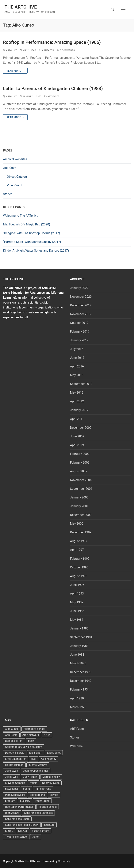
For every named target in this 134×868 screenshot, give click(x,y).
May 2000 (77, 524)
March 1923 (78, 707)
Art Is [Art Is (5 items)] (47, 735)
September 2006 (81, 489)
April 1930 (77, 698)
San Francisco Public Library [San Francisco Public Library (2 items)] (22, 825)
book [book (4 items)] (31, 741)
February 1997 (80, 559)
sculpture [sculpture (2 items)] (49, 825)
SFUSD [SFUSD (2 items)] (9, 831)
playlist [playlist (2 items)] (54, 795)
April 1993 (77, 594)
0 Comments (66, 50)
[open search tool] (113, 9)
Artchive (10, 50)
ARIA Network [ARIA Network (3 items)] (31, 735)
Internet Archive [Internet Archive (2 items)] (38, 765)
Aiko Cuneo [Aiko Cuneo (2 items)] (12, 729)
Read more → (15, 71)
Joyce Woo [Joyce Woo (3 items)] (12, 777)
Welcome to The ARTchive (21, 216)
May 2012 (77, 393)
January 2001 (79, 506)
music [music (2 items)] (33, 783)
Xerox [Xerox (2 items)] (36, 837)
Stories (8, 194)
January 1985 (79, 628)
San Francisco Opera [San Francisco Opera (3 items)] (17, 819)
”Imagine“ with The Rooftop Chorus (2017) (32, 233)
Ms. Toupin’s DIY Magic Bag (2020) (27, 224)
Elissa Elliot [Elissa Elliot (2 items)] (54, 753)
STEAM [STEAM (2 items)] (23, 831)
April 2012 (77, 401)
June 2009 (77, 436)
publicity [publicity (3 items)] (25, 801)
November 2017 (81, 314)
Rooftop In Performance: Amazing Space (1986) (52, 42)
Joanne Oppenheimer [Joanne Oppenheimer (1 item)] (35, 771)
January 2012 (79, 410)
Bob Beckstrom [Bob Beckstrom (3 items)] (14, 741)
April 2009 (77, 445)
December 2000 (81, 515)
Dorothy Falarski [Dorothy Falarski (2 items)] (15, 753)
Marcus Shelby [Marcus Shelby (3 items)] (51, 777)
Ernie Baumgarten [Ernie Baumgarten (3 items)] (16, 759)
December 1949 (81, 681)
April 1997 (77, 550)
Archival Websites (15, 159)
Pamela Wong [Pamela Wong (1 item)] (43, 789)
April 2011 (77, 419)
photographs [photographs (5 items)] (37, 795)
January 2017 (79, 340)
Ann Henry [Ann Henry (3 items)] (11, 735)
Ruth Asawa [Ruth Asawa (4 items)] (12, 813)
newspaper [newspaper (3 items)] (12, 789)
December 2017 (81, 305)
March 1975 (78, 663)
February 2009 (80, 454)
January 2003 (79, 497)
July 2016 (77, 349)
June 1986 (77, 611)
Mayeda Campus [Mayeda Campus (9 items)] (15, 783)
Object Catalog (17, 177)
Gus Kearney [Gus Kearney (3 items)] (49, 759)
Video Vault (15, 185)
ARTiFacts (46, 50)
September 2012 (81, 384)
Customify (64, 861)
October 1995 (79, 567)
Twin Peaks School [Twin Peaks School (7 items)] (16, 837)
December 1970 (81, 672)
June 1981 (77, 655)
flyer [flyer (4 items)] (34, 759)
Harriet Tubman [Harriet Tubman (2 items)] (14, 765)
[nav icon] (123, 9)
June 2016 (77, 358)
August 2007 (79, 471)
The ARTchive (21, 7)
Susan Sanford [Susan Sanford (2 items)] (41, 831)
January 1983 (79, 646)
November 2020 (81, 297)
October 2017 (79, 323)
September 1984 (81, 637)
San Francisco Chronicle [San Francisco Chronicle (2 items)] (38, 813)
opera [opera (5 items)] (26, 789)
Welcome (76, 746)
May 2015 (77, 375)
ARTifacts (10, 168)
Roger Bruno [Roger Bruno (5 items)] (42, 801)
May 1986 (77, 620)
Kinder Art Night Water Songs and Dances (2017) (36, 251)
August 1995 (79, 576)
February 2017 (80, 332)
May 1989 (77, 602)
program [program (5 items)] (10, 801)
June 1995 (77, 585)
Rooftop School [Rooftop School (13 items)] (48, 807)
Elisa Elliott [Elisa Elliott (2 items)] (36, 753)
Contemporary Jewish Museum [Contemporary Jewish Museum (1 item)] (24, 747)
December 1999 (81, 532)
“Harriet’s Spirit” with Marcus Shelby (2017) (32, 242)
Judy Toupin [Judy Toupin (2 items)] (30, 777)
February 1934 (80, 689)
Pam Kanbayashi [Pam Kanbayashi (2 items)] (15, 795)
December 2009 (81, 428)
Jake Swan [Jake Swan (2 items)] (11, 771)
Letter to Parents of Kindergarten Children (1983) (53, 89)
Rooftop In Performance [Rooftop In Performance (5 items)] (19, 807)
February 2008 (80, 463)
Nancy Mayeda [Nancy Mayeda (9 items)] (51, 783)
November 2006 (81, 480)
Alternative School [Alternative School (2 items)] (34, 729)
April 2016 (77, 366)
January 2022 (79, 288)
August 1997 (79, 541)
